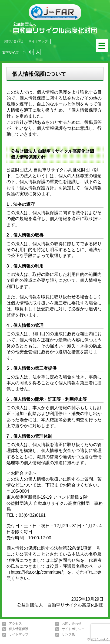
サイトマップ (38, 41)
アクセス (15, 624)
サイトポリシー (73, 629)
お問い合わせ (14, 41)
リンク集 (68, 635)
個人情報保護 (19, 629)
